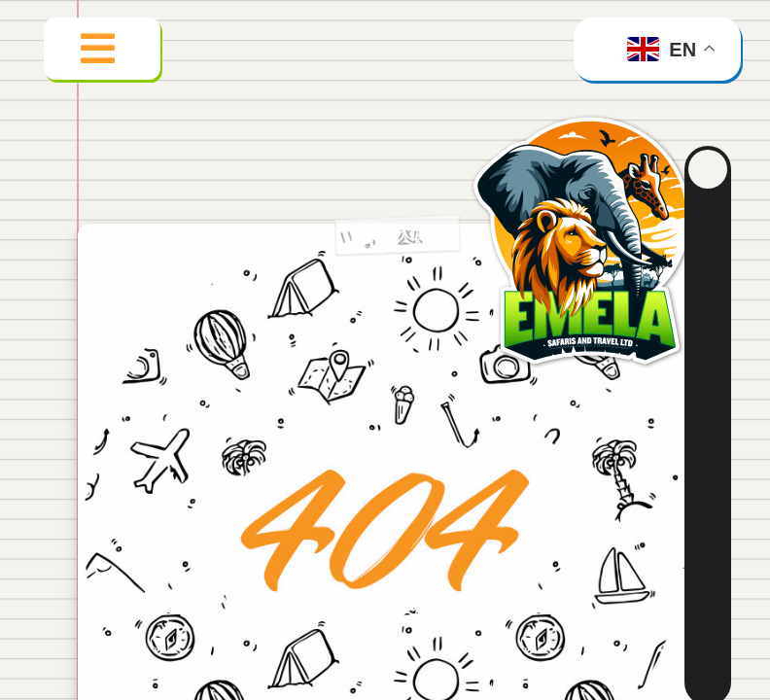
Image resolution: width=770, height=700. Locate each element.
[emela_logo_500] (590, 111)
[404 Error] (385, 243)
